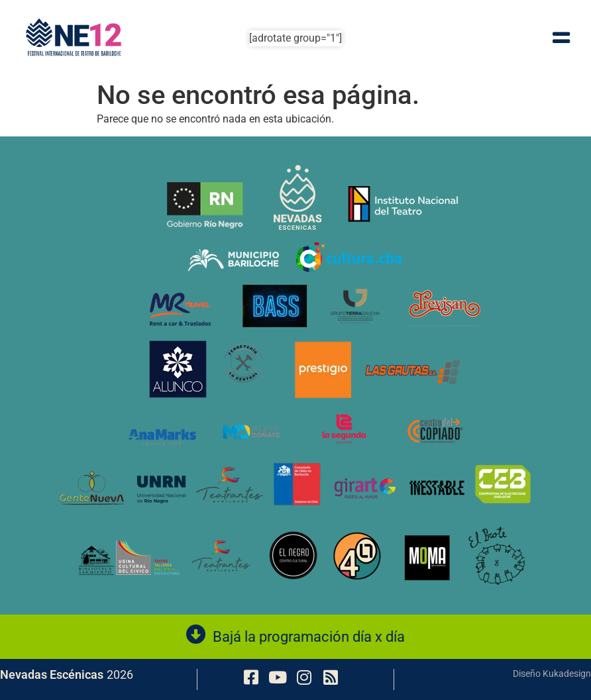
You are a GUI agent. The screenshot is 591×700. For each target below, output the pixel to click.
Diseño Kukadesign (552, 674)
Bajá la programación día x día (309, 637)
